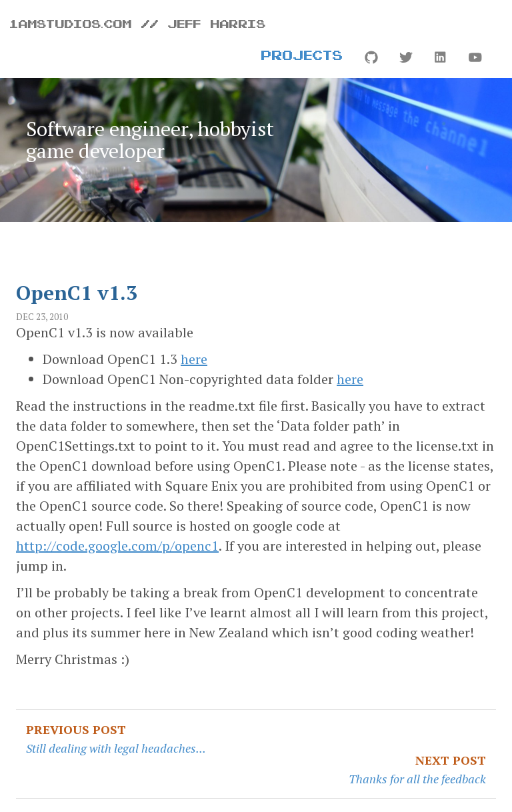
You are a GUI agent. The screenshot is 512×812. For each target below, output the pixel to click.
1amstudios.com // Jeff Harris (138, 23)
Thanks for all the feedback (417, 779)
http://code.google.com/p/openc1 (117, 546)
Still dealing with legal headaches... (116, 748)
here (194, 359)
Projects (302, 55)
